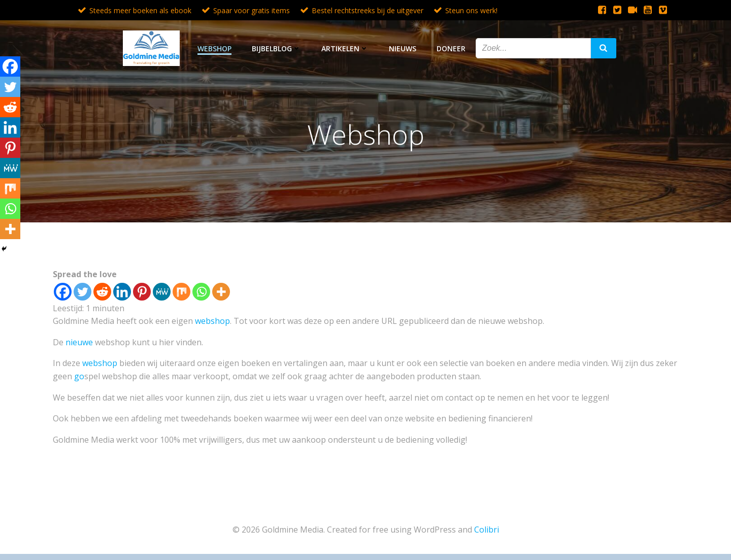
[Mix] (181, 292)
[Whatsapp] (201, 292)
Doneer (451, 48)
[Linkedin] (122, 292)
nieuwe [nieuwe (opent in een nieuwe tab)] (80, 342)
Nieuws (403, 48)
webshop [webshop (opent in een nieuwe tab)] (212, 321)
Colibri (487, 530)
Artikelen (345, 48)
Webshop (214, 48)
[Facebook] (63, 292)
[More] (221, 292)
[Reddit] (102, 292)
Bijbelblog (276, 48)
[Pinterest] (142, 292)
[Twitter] (82, 292)
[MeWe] (162, 292)
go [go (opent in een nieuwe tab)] (79, 376)
